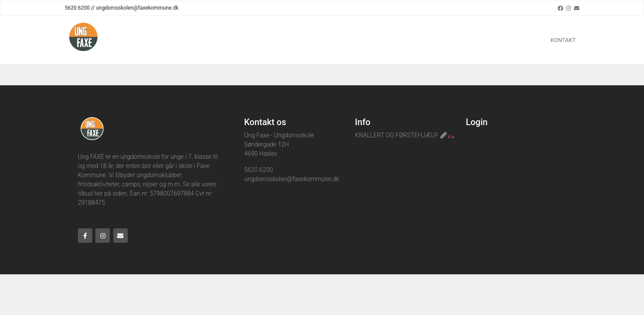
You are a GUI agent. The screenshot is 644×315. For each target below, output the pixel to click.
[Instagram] (569, 8)
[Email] (577, 8)
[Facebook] (560, 8)
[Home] (83, 40)
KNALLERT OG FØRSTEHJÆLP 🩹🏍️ (404, 135)
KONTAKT (563, 40)
